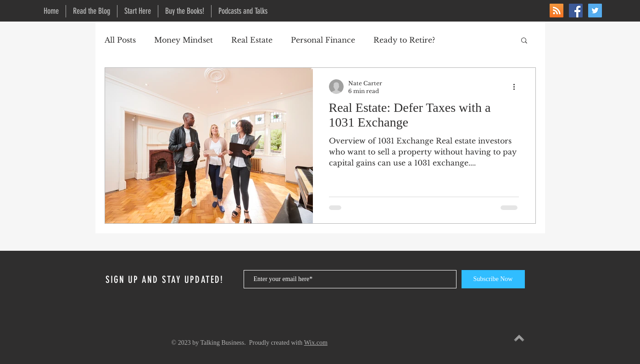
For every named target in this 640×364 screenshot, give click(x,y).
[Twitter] (595, 11)
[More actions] (518, 87)
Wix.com (316, 343)
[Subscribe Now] (493, 279)
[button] (524, 41)
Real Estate (252, 40)
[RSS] (557, 11)
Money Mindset (184, 40)
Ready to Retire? (404, 40)
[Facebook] (576, 11)
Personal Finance (323, 40)
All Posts (120, 40)
